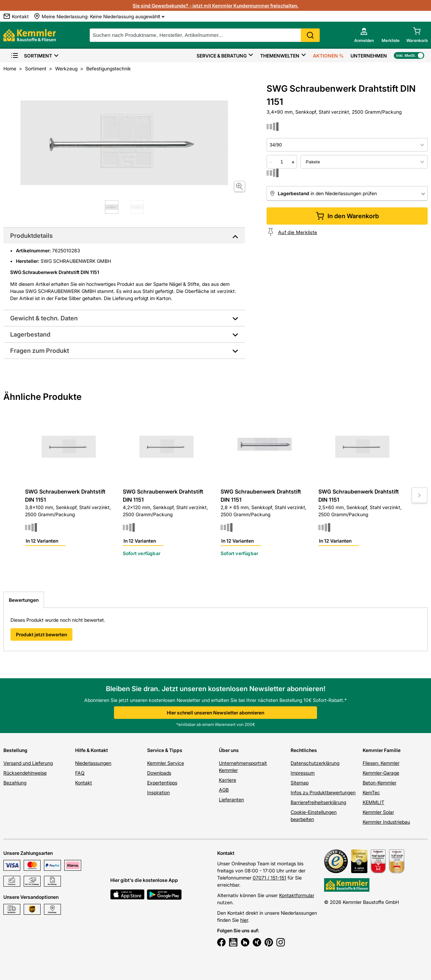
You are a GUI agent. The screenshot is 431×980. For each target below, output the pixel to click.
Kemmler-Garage (381, 773)
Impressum (303, 773)
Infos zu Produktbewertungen (323, 792)
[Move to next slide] (419, 495)
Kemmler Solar (378, 812)
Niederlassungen (93, 763)
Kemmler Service (166, 763)
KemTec (371, 792)
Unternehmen (369, 56)
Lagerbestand (30, 334)
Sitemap (300, 783)
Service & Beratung (222, 56)
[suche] (205, 35)
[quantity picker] (282, 162)
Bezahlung (15, 783)
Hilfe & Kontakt (92, 750)
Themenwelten (280, 56)
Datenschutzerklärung (315, 763)
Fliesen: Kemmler (381, 763)
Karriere (228, 780)
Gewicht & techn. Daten (44, 318)
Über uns (229, 750)
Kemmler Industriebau (386, 822)
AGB (224, 790)
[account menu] (364, 35)
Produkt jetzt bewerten (41, 634)
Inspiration (158, 792)
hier (244, 920)
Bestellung (15, 750)
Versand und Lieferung (28, 763)
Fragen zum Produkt (40, 351)
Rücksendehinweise (25, 773)
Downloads (159, 773)
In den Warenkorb (347, 216)
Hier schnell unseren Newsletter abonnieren (215, 713)
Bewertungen (24, 600)
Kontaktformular (297, 895)
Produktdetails (31, 236)
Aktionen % (328, 56)
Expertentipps (162, 783)
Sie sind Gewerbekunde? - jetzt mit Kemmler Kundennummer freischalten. (215, 6)
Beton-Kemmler (380, 783)
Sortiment (31, 56)
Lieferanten (231, 800)
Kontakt (84, 783)
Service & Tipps (165, 750)
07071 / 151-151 (269, 878)
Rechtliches (304, 750)
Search (310, 35)
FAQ (80, 773)
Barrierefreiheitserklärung (318, 802)
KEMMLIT (373, 802)
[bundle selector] (364, 162)
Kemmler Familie (382, 750)
